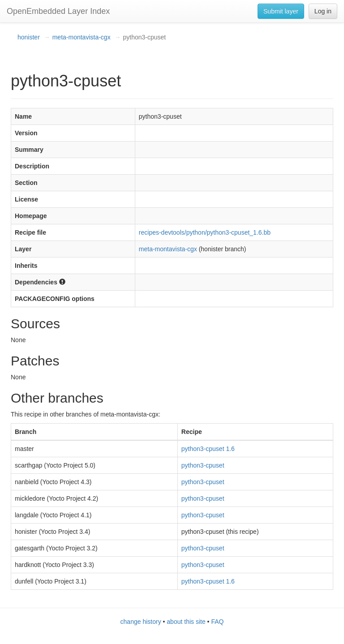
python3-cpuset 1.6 (208, 449)
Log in (323, 11)
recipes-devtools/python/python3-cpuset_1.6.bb (205, 232)
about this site (186, 622)
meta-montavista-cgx (82, 37)
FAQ (217, 622)
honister (29, 37)
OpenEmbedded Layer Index (58, 11)
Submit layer (281, 11)
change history (141, 622)
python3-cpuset (203, 465)
